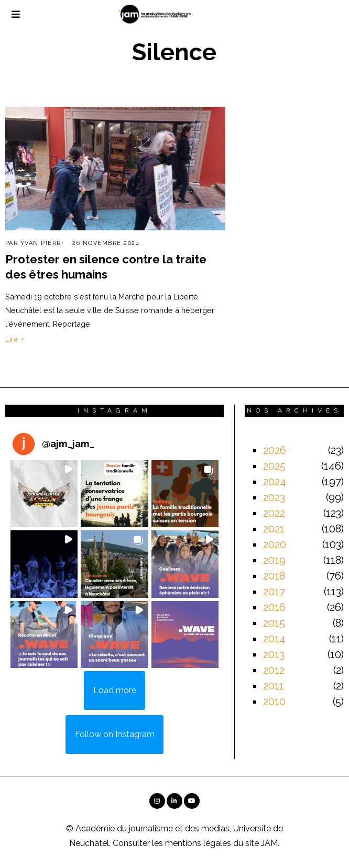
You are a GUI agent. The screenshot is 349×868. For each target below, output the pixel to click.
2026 (275, 450)
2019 (274, 560)
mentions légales (198, 843)
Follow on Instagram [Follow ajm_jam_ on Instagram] (115, 734)
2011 (274, 686)
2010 (274, 702)
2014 (274, 639)
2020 (275, 544)
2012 (274, 670)
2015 (274, 623)
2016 (274, 607)
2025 (274, 466)
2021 (274, 529)
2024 (275, 482)
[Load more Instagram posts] (114, 691)
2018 (274, 576)
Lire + (15, 339)
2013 (274, 654)
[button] (44, 494)
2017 (274, 592)
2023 (274, 497)
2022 (274, 513)
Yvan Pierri (42, 243)
